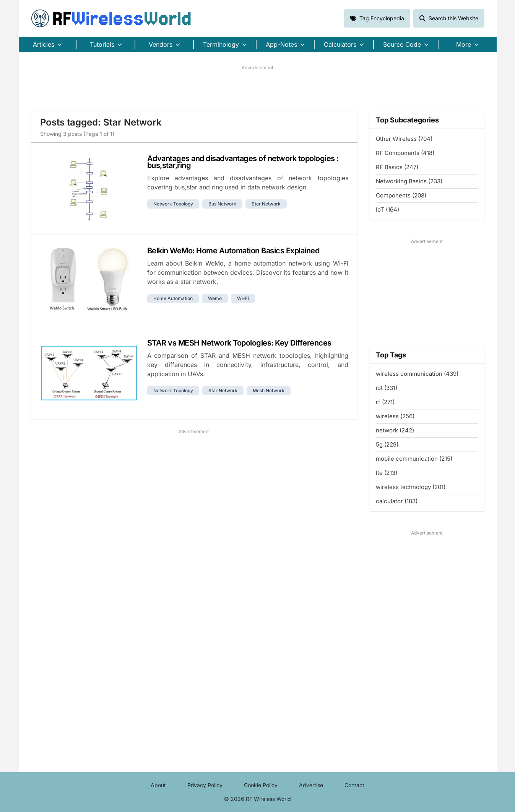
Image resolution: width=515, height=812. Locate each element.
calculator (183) (397, 501)
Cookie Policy (261, 785)
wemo (215, 298)
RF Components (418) (405, 153)
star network (266, 204)
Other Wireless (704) (404, 139)
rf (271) (385, 402)
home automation (173, 298)
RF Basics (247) (397, 167)
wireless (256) (395, 416)
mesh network (269, 391)
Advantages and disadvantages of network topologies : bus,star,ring (243, 162)
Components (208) (401, 195)
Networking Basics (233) (409, 181)
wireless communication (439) (417, 374)
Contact (354, 785)
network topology (173, 204)
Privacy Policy (205, 785)
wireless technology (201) (411, 487)
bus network (222, 204)
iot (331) (387, 388)
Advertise (311, 785)
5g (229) (387, 444)
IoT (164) (387, 210)
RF (111, 18)
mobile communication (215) (414, 459)
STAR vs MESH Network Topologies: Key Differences (239, 343)
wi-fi (243, 298)
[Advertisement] (258, 88)
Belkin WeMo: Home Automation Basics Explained (233, 251)
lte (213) (387, 473)
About (158, 785)
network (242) (395, 430)
